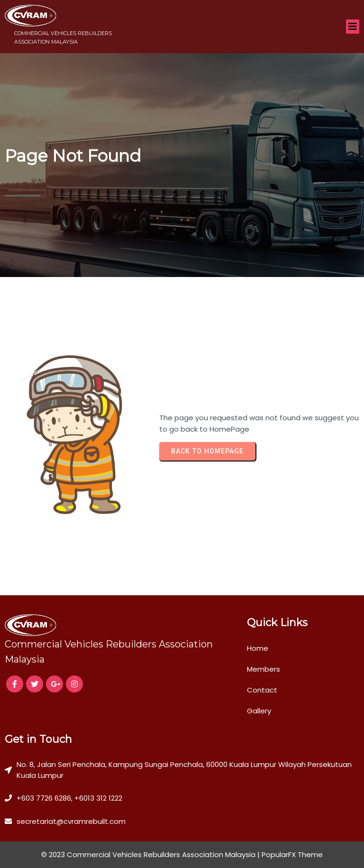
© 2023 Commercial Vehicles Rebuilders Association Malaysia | (151, 854)
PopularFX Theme (292, 854)
